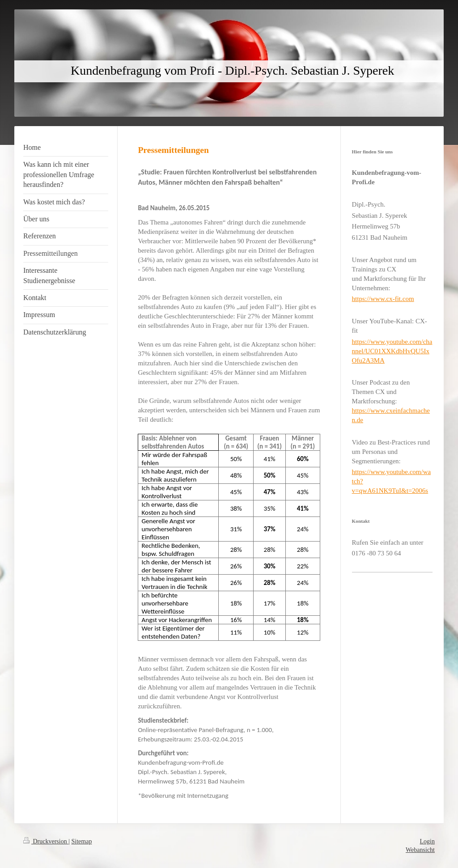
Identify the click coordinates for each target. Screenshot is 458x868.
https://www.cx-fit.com (383, 299)
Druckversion (46, 841)
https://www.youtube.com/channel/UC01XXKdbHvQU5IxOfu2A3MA (392, 351)
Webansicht (420, 850)
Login (427, 841)
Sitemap (82, 841)
